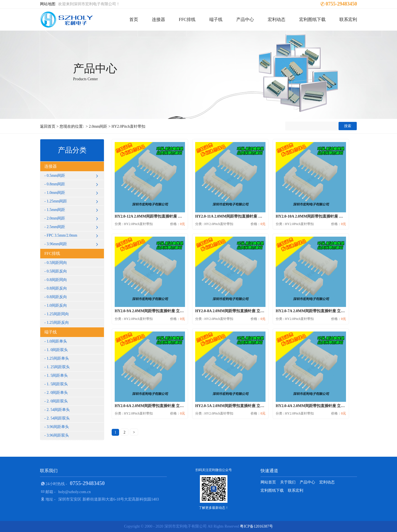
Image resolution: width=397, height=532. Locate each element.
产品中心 (245, 19)
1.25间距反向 (58, 323)
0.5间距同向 (57, 263)
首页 (134, 19)
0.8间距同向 (57, 280)
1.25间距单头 (58, 358)
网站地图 (48, 4)
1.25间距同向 (58, 314)
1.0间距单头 (57, 341)
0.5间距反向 (57, 271)
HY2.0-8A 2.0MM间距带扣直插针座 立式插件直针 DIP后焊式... (249, 311)
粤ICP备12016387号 (256, 526)
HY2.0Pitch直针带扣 (128, 126)
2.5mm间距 (73, 227)
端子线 (216, 19)
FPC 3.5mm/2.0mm (73, 236)
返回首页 (48, 126)
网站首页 (268, 482)
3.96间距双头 (58, 435)
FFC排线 (187, 19)
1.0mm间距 (73, 193)
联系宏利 (348, 19)
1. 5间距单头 (57, 375)
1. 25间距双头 (58, 367)
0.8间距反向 (57, 288)
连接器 (159, 19)
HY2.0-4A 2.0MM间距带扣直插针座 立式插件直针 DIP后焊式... (329, 406)
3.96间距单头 (58, 427)
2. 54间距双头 (58, 418)
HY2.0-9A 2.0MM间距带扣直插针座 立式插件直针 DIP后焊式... (168, 311)
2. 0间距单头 (57, 393)
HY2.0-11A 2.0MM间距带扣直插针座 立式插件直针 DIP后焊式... (249, 216)
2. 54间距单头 (58, 410)
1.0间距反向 (57, 305)
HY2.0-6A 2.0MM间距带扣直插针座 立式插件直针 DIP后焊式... (168, 406)
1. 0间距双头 (57, 350)
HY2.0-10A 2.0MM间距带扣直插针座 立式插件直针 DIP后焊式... (330, 216)
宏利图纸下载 (312, 19)
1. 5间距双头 (57, 384)
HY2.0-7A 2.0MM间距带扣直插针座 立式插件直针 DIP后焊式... (329, 311)
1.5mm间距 (73, 210)
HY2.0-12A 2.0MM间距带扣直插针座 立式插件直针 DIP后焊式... (169, 216)
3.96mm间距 (73, 244)
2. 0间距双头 (57, 401)
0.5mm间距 (73, 176)
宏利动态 (277, 19)
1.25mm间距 (73, 201)
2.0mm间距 (98, 126)
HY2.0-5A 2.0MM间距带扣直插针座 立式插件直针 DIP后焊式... (249, 406)
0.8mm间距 (73, 184)
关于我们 (288, 482)
